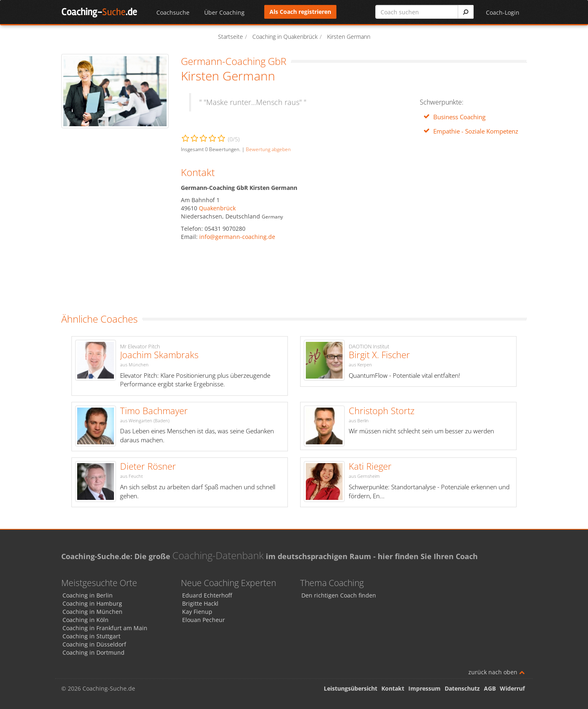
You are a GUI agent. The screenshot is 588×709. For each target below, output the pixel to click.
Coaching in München (92, 612)
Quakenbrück (217, 208)
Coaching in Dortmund (94, 652)
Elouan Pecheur (204, 620)
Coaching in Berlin (88, 595)
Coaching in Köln (86, 620)
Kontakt (393, 688)
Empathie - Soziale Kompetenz (476, 131)
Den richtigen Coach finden (339, 595)
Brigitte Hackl (200, 603)
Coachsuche (173, 12)
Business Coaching (459, 117)
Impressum (424, 688)
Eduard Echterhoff (207, 595)
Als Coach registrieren (300, 12)
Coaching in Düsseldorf (94, 644)
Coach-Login (503, 12)
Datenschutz (462, 688)
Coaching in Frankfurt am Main (105, 628)
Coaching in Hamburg (92, 603)
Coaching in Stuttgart (91, 636)
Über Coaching (224, 12)
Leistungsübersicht (351, 688)
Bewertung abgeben (268, 149)
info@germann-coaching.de (237, 237)
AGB (490, 688)
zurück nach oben (497, 672)
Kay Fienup (197, 612)
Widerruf (512, 688)
